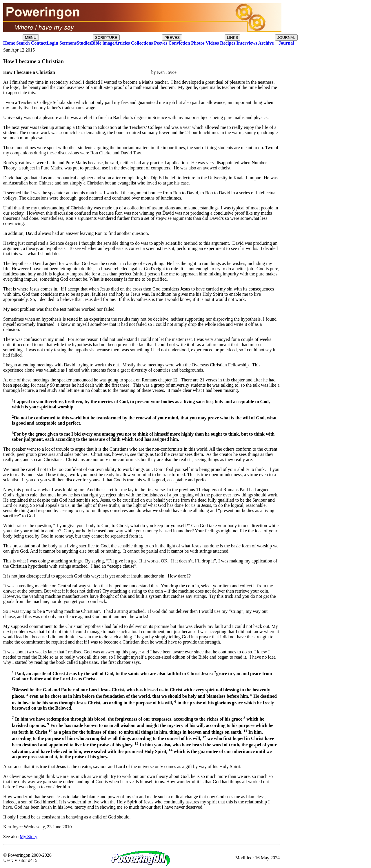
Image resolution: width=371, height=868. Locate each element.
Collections (141, 43)
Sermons (68, 43)
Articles (122, 43)
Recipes (228, 43)
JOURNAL (286, 38)
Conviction (179, 43)
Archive (266, 43)
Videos (212, 43)
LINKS (233, 38)
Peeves (161, 43)
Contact (39, 43)
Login (52, 43)
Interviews (247, 43)
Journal (286, 43)
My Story (29, 837)
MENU (31, 38)
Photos (198, 43)
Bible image (103, 43)
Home (9, 43)
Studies (84, 43)
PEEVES (172, 38)
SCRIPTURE (106, 38)
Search (23, 43)
